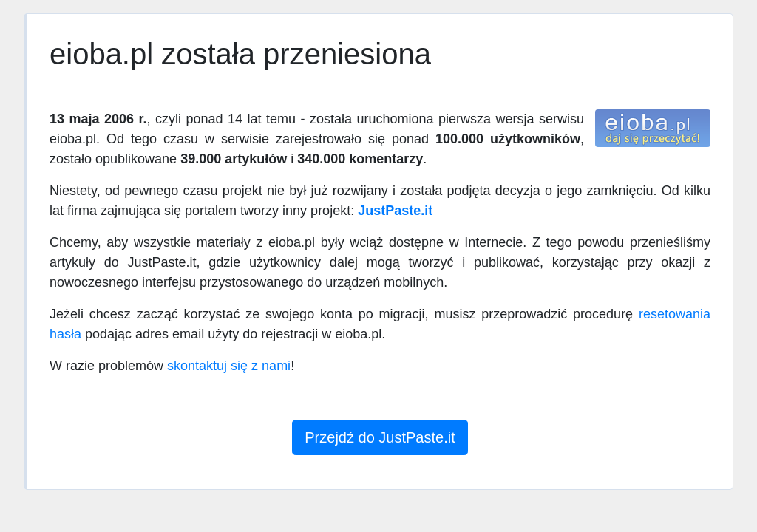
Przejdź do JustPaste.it (380, 437)
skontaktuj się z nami (229, 366)
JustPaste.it (395, 211)
